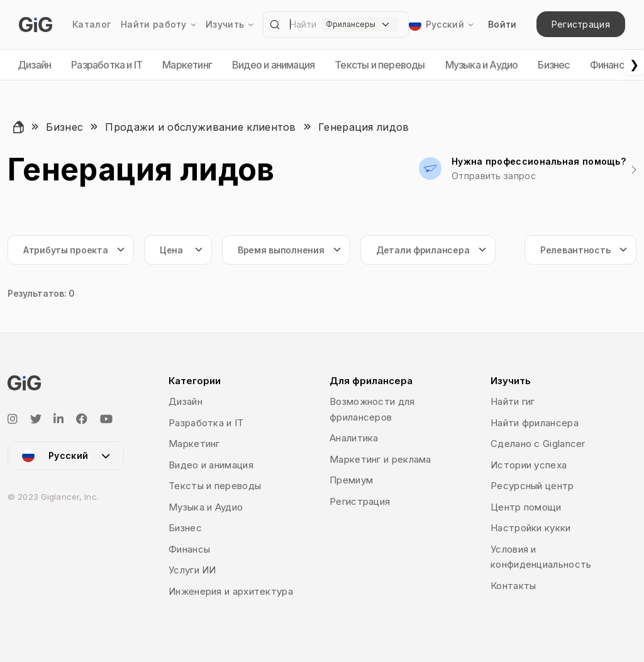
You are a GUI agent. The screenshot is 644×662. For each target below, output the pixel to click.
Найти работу (158, 25)
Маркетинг (187, 65)
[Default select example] (360, 25)
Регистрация (581, 24)
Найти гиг (513, 401)
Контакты (513, 586)
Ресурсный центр (532, 486)
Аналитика (354, 438)
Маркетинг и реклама (380, 459)
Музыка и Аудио (482, 65)
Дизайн (34, 65)
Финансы (610, 65)
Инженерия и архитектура (231, 591)
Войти (502, 24)
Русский (435, 25)
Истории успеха (529, 465)
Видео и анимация (273, 65)
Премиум (351, 480)
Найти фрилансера (535, 423)
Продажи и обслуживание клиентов (200, 127)
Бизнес (553, 65)
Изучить (229, 25)
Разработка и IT (107, 65)
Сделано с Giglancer (538, 444)
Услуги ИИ (192, 570)
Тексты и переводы (380, 65)
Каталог (92, 24)
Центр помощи (526, 507)
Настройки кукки (531, 528)
